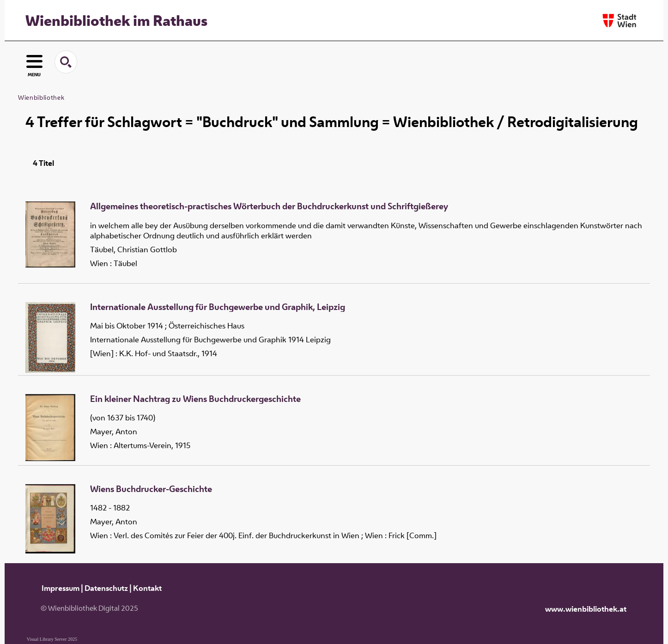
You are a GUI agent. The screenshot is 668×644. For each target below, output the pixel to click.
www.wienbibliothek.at (586, 609)
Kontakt (147, 588)
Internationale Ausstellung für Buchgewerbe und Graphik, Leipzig (218, 307)
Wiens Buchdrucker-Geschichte (151, 489)
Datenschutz (106, 588)
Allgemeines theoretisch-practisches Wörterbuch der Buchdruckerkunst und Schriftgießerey (269, 207)
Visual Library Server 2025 (52, 639)
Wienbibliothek (41, 97)
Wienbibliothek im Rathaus (116, 20)
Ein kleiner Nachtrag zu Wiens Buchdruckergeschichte (195, 399)
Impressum (61, 588)
